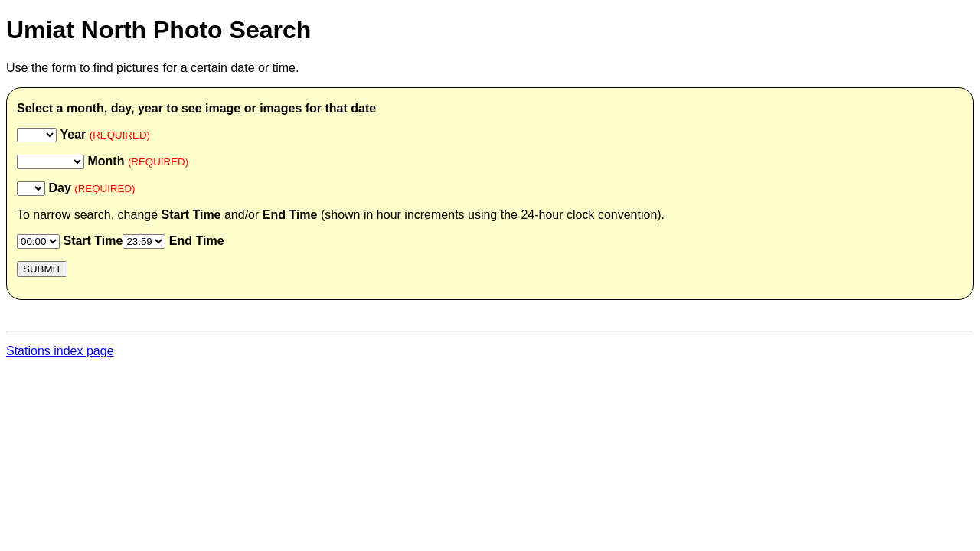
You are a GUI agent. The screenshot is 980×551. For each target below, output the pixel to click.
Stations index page (60, 351)
